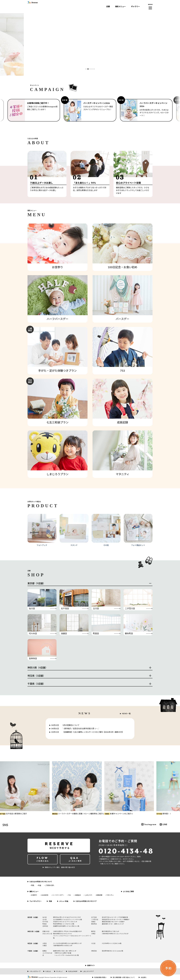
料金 (40, 885)
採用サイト (91, 965)
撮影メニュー (120, 6)
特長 (33, 885)
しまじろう (88, 895)
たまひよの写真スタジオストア (86, 901)
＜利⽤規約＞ (130, 861)
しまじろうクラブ (88, 971)
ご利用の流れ (50, 885)
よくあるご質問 (128, 891)
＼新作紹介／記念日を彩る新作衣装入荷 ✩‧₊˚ (75, 729)
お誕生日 (78, 895)
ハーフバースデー (58, 895)
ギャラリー (135, 6)
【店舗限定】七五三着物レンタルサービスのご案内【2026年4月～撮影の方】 (88, 732)
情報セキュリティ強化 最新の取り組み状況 (60, 867)
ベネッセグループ (35, 971)
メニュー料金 (64, 901)
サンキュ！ (60, 971)
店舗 (108, 6)
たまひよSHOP (73, 971)
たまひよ (48, 971)
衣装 (50, 901)
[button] (86, 69)
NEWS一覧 (126, 714)
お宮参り (34, 895)
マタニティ (110, 895)
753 (69, 895)
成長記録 (99, 895)
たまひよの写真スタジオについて (41, 882)
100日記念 (45, 895)
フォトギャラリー (35, 901)
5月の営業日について (65, 725)
